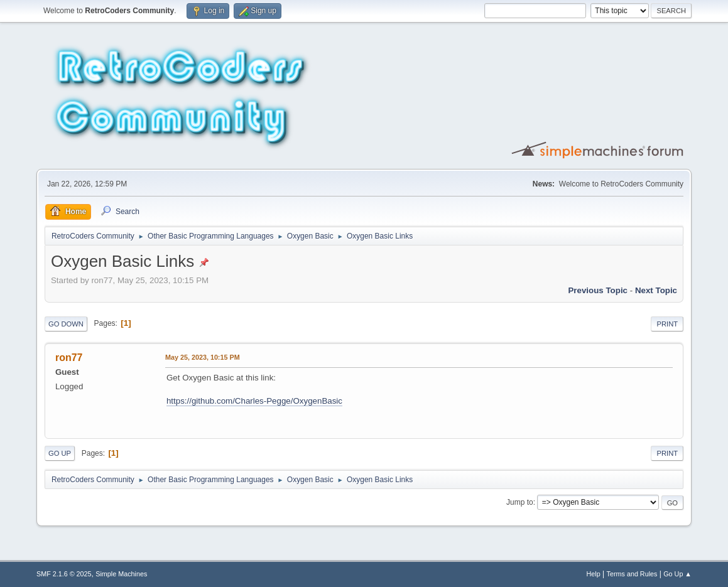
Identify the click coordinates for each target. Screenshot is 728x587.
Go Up (60, 453)
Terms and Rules (632, 574)
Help (594, 574)
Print (667, 324)
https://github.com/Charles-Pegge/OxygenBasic (254, 401)
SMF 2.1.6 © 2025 (64, 574)
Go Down (66, 324)
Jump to (520, 502)
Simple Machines (121, 574)
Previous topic (598, 290)
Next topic (656, 290)
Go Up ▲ (677, 574)
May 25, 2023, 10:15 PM (203, 357)
